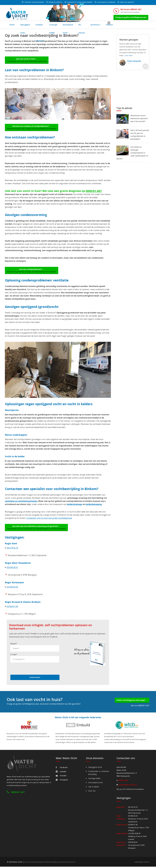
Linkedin (61, 773)
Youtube (61, 777)
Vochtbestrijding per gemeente (56, 863)
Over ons (92, 792)
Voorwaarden (29, 863)
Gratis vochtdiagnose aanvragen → (130, 701)
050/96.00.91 (12, 574)
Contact (139, 26)
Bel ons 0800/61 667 (140, 707)
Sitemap (39, 863)
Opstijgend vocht (28, 26)
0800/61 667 (18, 794)
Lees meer (129, 57)
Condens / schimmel (50, 26)
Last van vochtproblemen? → (33, 275)
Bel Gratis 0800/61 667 (128, 9)
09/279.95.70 (12, 554)
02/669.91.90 (12, 613)
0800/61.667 (94, 195)
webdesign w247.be (141, 863)
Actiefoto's (125, 26)
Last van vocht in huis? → (29, 62)
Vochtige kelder (71, 26)
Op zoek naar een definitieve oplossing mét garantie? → (38, 533)
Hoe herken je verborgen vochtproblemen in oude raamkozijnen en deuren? (132, 154)
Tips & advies (94, 788)
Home (12, 26)
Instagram (62, 781)
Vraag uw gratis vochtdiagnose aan (129, 18)
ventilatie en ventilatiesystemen (21, 506)
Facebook (62, 769)
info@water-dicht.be (127, 786)
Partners (74, 863)
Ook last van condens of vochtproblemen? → (33, 131)
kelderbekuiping (94, 509)
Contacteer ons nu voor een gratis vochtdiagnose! (49, 523)
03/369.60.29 (12, 593)
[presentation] (29, 669)
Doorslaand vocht (92, 26)
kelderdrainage (75, 509)
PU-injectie (110, 26)
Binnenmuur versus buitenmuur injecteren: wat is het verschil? (139, 120)
